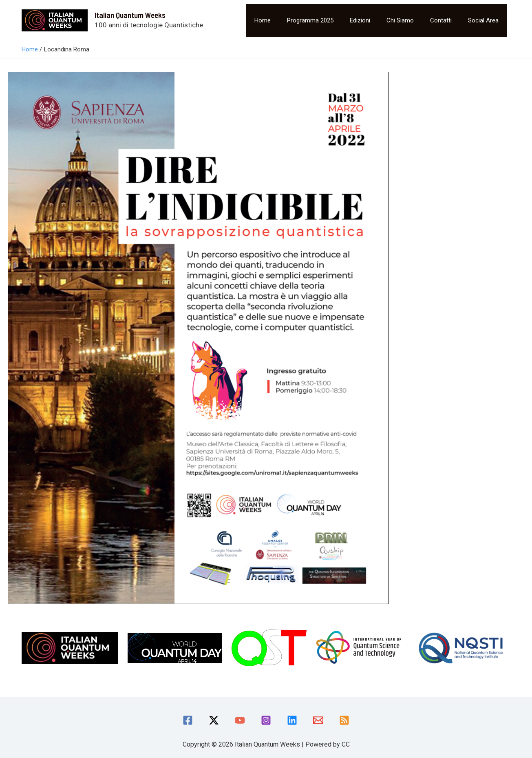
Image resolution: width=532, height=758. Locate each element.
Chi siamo (400, 20)
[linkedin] (292, 720)
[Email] (318, 720)
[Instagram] (266, 720)
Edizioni (360, 20)
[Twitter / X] (214, 720)
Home (263, 20)
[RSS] (344, 720)
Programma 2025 (310, 20)
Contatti (441, 20)
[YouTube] (240, 720)
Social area (483, 20)
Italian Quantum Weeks (130, 15)
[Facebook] (188, 720)
